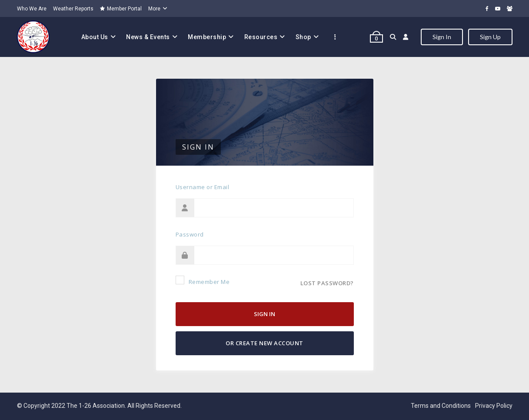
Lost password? (327, 283)
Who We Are (32, 9)
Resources (261, 37)
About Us (95, 37)
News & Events (148, 37)
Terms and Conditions (441, 406)
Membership (207, 37)
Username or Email (203, 187)
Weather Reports (73, 9)
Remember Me (203, 281)
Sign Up (490, 37)
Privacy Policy (494, 406)
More (154, 9)
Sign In (442, 37)
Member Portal (121, 9)
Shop (303, 37)
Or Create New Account (264, 343)
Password (190, 234)
